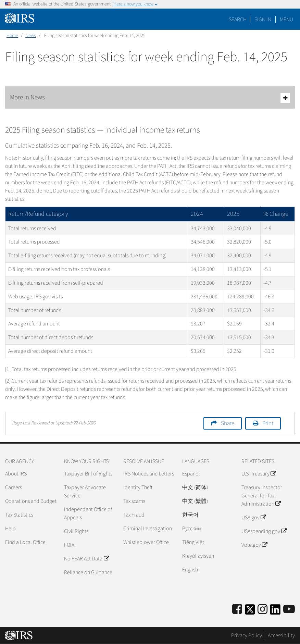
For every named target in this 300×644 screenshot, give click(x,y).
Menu (286, 20)
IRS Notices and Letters (149, 474)
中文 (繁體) (195, 501)
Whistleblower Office (146, 542)
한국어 (190, 515)
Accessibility (281, 635)
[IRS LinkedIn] (275, 612)
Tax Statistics (19, 515)
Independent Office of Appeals (88, 513)
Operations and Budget (31, 501)
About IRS (16, 474)
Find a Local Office (25, 542)
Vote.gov (254, 545)
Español (191, 474)
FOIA (69, 545)
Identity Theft (138, 487)
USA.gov (254, 518)
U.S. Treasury (259, 474)
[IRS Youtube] (289, 610)
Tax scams (134, 501)
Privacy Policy (247, 635)
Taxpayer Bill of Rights (88, 474)
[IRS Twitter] (250, 612)
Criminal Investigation (148, 529)
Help (10, 529)
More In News (150, 98)
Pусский (192, 529)
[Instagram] (262, 610)
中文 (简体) (195, 487)
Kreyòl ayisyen (198, 556)
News (31, 36)
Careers (14, 487)
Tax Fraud (134, 515)
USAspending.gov (264, 531)
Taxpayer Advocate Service (85, 492)
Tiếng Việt (193, 542)
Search (238, 20)
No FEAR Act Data (86, 559)
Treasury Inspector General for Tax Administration (262, 496)
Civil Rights (76, 531)
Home (12, 36)
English (190, 570)
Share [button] (228, 423)
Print (268, 423)
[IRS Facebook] (237, 610)
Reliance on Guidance (88, 572)
